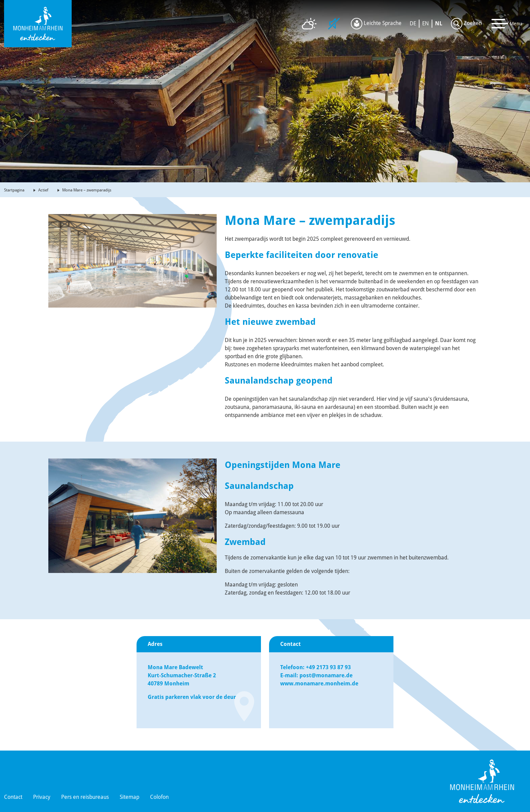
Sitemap (129, 797)
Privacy (42, 797)
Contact (13, 797)
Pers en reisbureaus (85, 797)
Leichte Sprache (376, 24)
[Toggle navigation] (507, 24)
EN (426, 23)
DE (413, 23)
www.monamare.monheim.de (319, 684)
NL (439, 23)
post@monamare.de (326, 675)
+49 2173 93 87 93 (329, 667)
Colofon (159, 797)
